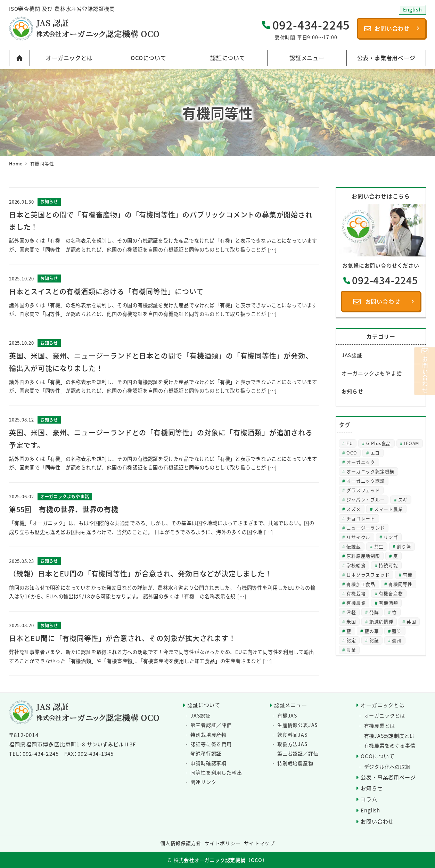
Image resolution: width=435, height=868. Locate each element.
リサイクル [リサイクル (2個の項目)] (358, 537)
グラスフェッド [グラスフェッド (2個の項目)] (363, 490)
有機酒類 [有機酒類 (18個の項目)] (388, 603)
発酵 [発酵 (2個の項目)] (374, 612)
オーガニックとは (383, 705)
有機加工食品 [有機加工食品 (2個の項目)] (361, 584)
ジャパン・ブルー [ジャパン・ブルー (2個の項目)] (366, 499)
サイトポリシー (223, 843)
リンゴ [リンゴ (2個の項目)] (391, 537)
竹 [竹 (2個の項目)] (394, 612)
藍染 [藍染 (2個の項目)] (397, 631)
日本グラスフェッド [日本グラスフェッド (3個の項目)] (368, 575)
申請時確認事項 (208, 763)
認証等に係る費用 (211, 744)
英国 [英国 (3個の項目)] (411, 621)
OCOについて (378, 756)
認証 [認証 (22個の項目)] (374, 640)
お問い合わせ (377, 821)
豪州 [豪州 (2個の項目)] (397, 640)
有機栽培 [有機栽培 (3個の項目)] (356, 593)
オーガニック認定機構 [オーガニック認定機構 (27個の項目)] (370, 471)
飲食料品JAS (292, 735)
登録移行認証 (206, 753)
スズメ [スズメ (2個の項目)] (354, 509)
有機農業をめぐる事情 (390, 745)
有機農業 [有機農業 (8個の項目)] (356, 603)
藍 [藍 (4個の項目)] (349, 631)
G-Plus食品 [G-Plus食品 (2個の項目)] (379, 443)
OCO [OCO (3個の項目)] (352, 453)
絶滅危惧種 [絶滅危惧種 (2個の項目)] (381, 621)
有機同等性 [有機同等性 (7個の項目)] (400, 584)
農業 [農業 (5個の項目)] (351, 650)
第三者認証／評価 (211, 725)
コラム (369, 799)
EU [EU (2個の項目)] (350, 443)
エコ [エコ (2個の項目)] (375, 453)
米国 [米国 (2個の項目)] (351, 621)
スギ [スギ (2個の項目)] (403, 499)
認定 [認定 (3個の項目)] (351, 640)
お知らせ (352, 391)
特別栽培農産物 (208, 735)
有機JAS (287, 715)
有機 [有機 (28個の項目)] (408, 575)
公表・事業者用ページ (388, 777)
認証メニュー (291, 705)
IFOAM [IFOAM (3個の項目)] (412, 443)
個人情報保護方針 (181, 843)
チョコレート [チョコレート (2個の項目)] (361, 518)
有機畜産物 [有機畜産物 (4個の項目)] (391, 593)
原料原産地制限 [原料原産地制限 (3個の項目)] (363, 556)
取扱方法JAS (292, 744)
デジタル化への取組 (387, 767)
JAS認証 (352, 355)
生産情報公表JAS (297, 725)
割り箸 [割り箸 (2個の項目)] (404, 546)
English (370, 810)
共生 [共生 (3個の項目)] (379, 546)
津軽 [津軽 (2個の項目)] (351, 612)
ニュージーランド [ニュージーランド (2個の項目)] (366, 528)
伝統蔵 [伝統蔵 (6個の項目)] (354, 546)
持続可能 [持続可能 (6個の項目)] (388, 565)
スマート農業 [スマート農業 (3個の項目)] (389, 509)
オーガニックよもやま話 (372, 373)
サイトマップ (259, 843)
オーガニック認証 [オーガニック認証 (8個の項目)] (366, 481)
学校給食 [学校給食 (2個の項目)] (356, 565)
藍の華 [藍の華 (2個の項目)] (372, 631)
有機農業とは (380, 726)
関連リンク (203, 782)
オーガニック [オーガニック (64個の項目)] (361, 462)
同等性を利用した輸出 (216, 772)
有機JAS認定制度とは (389, 736)
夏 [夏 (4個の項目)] (396, 556)
